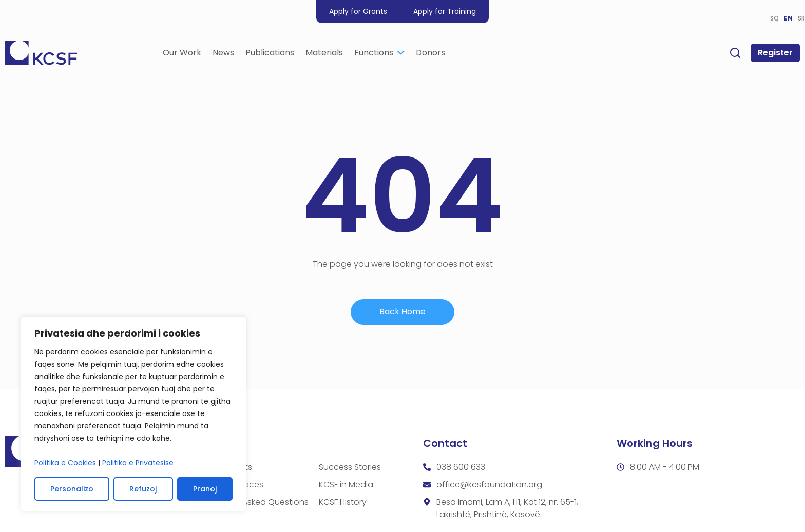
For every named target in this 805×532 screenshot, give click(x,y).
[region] (133, 414)
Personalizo (72, 489)
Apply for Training (445, 11)
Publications (270, 53)
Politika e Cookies (65, 463)
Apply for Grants (358, 11)
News (223, 53)
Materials (324, 53)
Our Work (182, 53)
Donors (430, 53)
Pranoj (205, 489)
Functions (379, 53)
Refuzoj (143, 489)
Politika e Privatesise (138, 463)
